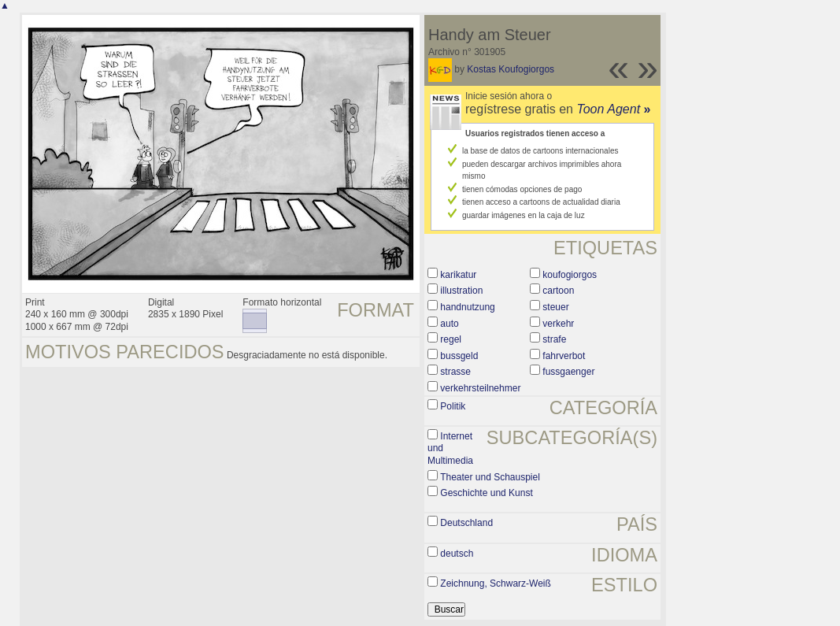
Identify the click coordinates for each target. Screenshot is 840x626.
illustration (461, 291)
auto (449, 324)
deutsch (457, 554)
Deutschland (466, 523)
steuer (555, 307)
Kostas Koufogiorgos (511, 69)
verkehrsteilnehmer (480, 388)
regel (451, 339)
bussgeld (459, 356)
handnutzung (467, 307)
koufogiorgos (570, 275)
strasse (455, 372)
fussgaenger (568, 372)
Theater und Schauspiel (490, 477)
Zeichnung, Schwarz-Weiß (496, 583)
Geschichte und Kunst (486, 493)
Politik (453, 406)
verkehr (558, 324)
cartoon (558, 291)
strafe (554, 339)
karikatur (458, 275)
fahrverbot (564, 356)
